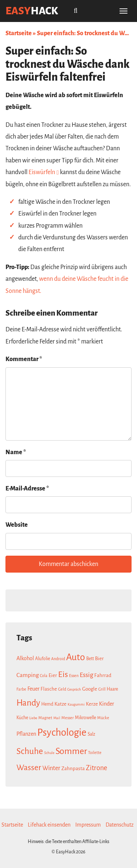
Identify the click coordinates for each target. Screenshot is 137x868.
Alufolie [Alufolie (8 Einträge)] (43, 659)
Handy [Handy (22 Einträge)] (28, 703)
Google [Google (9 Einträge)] (90, 689)
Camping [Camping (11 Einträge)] (28, 675)
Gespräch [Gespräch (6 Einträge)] (74, 689)
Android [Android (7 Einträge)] (58, 659)
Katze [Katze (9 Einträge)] (60, 704)
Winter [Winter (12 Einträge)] (51, 768)
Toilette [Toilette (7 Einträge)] (95, 753)
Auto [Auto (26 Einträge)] (76, 657)
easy (32, 11)
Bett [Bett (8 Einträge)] (90, 659)
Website (17, 525)
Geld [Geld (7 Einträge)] (62, 689)
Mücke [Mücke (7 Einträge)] (103, 718)
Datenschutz (120, 825)
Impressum (88, 825)
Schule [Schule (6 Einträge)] (49, 753)
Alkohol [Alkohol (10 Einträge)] (25, 658)
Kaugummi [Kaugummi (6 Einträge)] (76, 704)
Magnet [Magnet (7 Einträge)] (45, 718)
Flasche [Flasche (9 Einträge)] (49, 689)
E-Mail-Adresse (27, 489)
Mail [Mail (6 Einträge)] (57, 718)
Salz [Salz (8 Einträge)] (92, 734)
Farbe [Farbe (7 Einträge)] (21, 689)
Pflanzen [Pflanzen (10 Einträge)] (26, 734)
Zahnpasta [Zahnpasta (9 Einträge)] (73, 768)
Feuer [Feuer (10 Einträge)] (33, 689)
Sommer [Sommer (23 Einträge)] (71, 751)
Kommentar (24, 359)
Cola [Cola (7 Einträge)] (44, 676)
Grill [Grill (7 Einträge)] (102, 689)
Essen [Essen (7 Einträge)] (74, 676)
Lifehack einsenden (49, 825)
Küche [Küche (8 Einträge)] (22, 718)
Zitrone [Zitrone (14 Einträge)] (96, 768)
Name (16, 452)
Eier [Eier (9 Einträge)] (53, 675)
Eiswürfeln (42, 172)
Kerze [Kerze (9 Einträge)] (92, 704)
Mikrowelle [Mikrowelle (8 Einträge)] (85, 718)
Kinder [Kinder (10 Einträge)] (106, 704)
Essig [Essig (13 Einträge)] (86, 675)
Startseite (19, 33)
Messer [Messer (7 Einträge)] (68, 718)
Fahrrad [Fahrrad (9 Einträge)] (103, 675)
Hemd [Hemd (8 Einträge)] (47, 704)
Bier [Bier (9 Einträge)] (99, 659)
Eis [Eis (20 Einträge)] (63, 674)
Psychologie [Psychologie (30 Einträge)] (62, 733)
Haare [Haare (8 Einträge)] (112, 689)
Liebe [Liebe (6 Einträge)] (33, 718)
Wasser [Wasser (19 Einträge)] (29, 768)
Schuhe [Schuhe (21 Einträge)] (30, 751)
